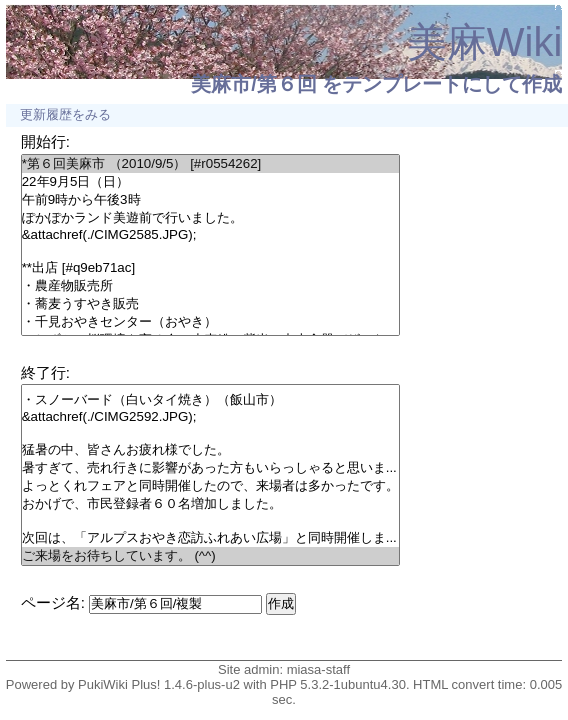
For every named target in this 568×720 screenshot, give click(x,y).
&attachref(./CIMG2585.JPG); (210, 235)
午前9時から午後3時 (210, 200)
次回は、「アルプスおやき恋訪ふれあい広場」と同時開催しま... (210, 538)
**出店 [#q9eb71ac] (210, 268)
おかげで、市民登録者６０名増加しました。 (210, 504)
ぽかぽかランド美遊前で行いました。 (210, 218)
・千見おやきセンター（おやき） (210, 322)
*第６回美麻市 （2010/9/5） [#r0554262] (210, 164)
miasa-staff (318, 669)
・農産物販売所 (210, 286)
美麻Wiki (485, 42)
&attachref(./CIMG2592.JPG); (210, 417)
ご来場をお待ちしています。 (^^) (210, 556)
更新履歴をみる (65, 115)
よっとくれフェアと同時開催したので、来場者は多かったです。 (210, 486)
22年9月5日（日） (210, 182)
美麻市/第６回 (254, 84)
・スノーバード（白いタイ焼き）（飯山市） (210, 400)
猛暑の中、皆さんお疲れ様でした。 (210, 450)
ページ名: (53, 602)
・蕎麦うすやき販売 (210, 304)
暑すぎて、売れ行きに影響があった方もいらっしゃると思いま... (210, 468)
